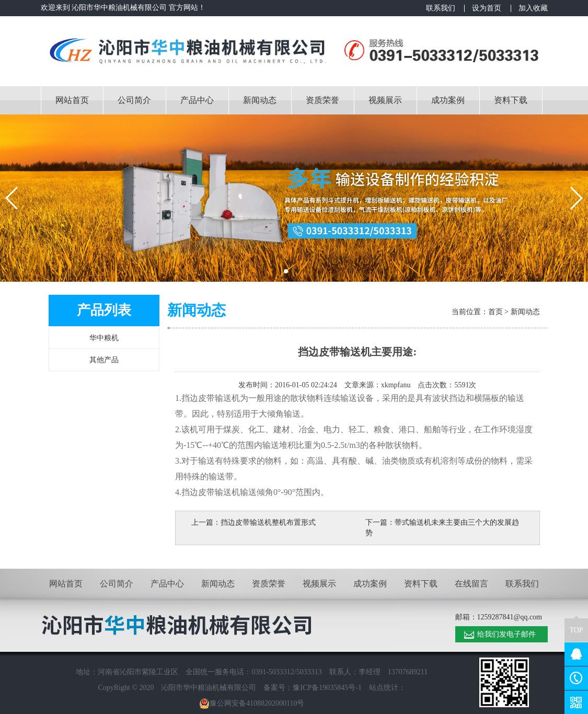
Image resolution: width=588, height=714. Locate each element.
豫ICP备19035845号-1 (327, 688)
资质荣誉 (322, 100)
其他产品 (104, 360)
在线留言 (471, 584)
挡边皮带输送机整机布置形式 (268, 522)
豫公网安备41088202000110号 (252, 703)
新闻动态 (260, 100)
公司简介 (134, 100)
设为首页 (487, 8)
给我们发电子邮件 (506, 634)
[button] (286, 271)
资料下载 (511, 100)
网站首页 (72, 100)
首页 (495, 312)
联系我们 (441, 8)
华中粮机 (104, 338)
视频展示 (385, 100)
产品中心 (197, 100)
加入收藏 (533, 8)
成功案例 (448, 100)
